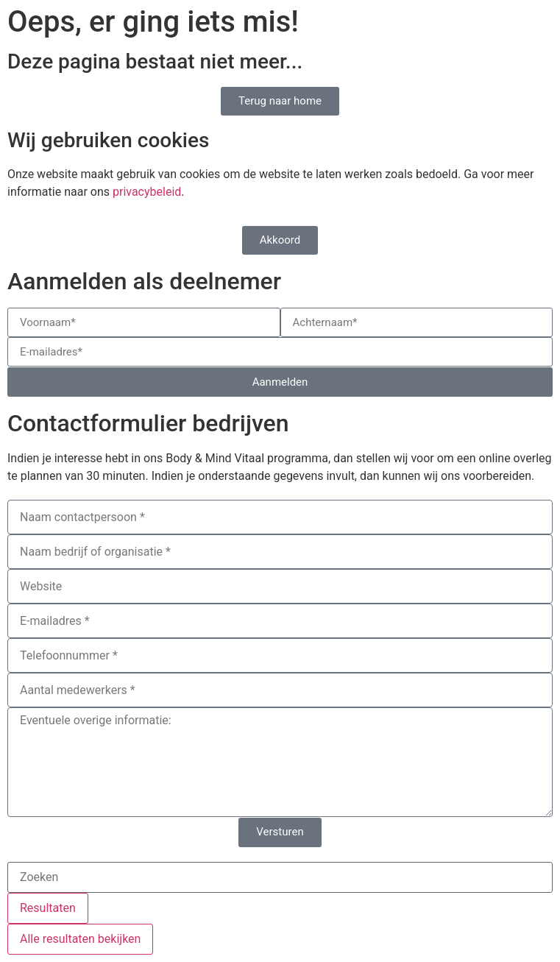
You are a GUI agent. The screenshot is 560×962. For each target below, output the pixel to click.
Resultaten (48, 908)
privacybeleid (147, 192)
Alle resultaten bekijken (80, 939)
